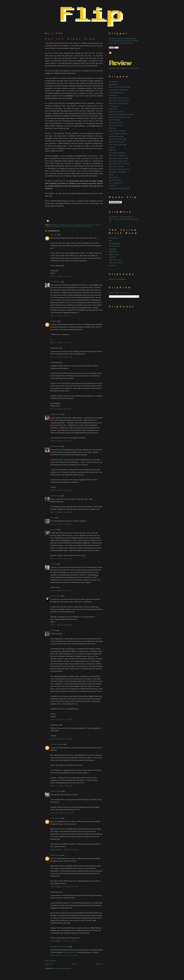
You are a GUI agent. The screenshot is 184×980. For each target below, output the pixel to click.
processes (67, 227)
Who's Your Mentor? (116, 125)
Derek (53, 518)
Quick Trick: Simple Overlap (119, 158)
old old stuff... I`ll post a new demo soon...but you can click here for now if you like (124, 219)
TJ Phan (53, 564)
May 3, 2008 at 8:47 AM (61, 409)
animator (64, 225)
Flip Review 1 (114, 84)
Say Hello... (113, 186)
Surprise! (112, 147)
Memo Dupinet (56, 818)
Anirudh (53, 630)
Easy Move (113, 150)
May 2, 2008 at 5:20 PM (61, 316)
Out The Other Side (116, 123)
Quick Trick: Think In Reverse (119, 101)
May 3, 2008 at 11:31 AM (61, 490)
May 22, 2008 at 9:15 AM (61, 786)
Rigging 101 (113, 252)
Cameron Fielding (57, 744)
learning (58, 227)
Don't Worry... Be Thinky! (118, 172)
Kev (110, 241)
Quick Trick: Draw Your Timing (119, 87)
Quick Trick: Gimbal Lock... (118, 156)
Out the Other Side (71, 39)
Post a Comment (51, 961)
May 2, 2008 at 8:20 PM (61, 343)
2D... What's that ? (115, 183)
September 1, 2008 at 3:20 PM (64, 850)
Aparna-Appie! (55, 596)
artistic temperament (77, 225)
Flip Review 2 (114, 82)
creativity (90, 225)
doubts (98, 225)
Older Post (99, 964)
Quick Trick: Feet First (117, 142)
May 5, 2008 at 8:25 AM (61, 524)
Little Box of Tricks (115, 180)
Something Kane (115, 244)
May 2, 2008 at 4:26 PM (61, 276)
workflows (87, 227)
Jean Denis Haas (115, 260)
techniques (76, 227)
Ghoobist (112, 265)
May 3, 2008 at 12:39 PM (61, 512)
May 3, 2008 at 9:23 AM (61, 441)
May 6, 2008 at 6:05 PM (61, 591)
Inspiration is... (114, 95)
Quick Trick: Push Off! (116, 166)
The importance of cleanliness (119, 188)
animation (55, 225)
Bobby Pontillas (56, 791)
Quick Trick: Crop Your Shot (119, 103)
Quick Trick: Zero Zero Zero (119, 98)
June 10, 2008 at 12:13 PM (62, 813)
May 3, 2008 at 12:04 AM (61, 357)
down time (49, 227)
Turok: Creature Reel (116, 136)
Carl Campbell (55, 446)
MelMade (112, 257)
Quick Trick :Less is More (118, 139)
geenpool (54, 530)
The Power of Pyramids (117, 153)
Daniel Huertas (56, 414)
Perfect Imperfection (116, 93)
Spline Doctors (114, 254)
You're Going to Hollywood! (118, 90)
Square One (113, 109)
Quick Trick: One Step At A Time (120, 117)
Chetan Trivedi (56, 496)
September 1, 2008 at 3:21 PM (64, 887)
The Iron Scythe (115, 246)
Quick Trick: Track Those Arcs (119, 169)
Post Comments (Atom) (63, 968)
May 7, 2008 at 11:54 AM (61, 625)
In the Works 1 (114, 177)
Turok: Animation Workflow (118, 134)
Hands (111, 175)
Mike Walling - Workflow (117, 131)
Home (74, 964)
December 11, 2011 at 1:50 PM (64, 955)
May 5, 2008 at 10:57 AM (61, 559)
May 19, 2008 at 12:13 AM (62, 739)
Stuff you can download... (118, 279)
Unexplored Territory (116, 112)
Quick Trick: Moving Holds (118, 161)
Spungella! (113, 249)
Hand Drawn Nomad (116, 263)
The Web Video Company (59, 947)
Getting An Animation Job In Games (121, 114)
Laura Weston (114, 238)
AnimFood (113, 128)
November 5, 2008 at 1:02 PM (64, 941)
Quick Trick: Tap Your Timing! (119, 164)
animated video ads (71, 952)
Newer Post (49, 964)
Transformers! (114, 106)
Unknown (54, 235)
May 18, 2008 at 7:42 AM (61, 719)
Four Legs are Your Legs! (118, 145)
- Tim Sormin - (55, 282)
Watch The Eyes (115, 120)
